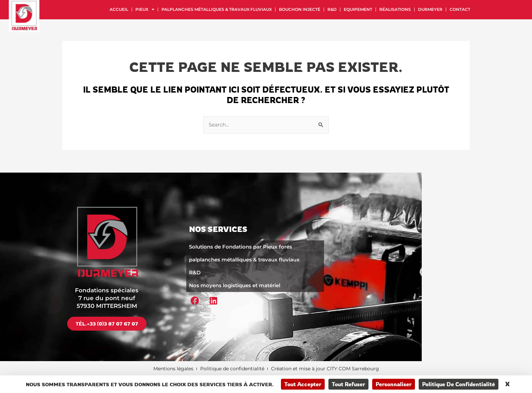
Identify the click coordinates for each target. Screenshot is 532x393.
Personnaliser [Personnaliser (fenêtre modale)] (394, 384)
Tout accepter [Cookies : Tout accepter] (303, 384)
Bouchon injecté (300, 9)
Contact (460, 9)
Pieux (145, 9)
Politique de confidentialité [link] (459, 384)
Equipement (358, 9)
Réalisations (395, 9)
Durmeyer (430, 9)
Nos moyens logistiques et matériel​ (235, 285)
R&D (332, 9)
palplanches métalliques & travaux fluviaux (217, 9)
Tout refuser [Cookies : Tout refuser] (348, 384)
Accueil (119, 9)
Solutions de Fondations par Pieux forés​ (241, 246)
